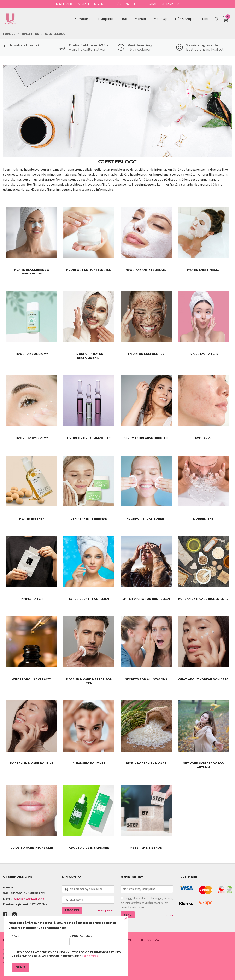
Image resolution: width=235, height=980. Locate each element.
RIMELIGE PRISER (164, 4)
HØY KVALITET (126, 4)
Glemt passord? (106, 910)
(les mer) (91, 956)
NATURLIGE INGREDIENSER (80, 4)
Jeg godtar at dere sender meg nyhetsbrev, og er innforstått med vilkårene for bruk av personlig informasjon (147, 903)
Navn (37, 940)
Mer (205, 19)
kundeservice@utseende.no (29, 899)
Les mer (169, 915)
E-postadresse (95, 940)
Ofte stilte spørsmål (144, 940)
